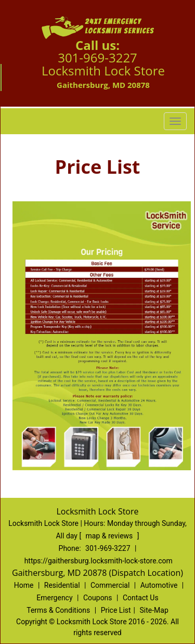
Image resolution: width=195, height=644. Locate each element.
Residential (62, 585)
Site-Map (154, 610)
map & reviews (110, 536)
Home (24, 585)
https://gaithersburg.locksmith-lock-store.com (99, 561)
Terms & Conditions (58, 610)
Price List (116, 610)
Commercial (110, 585)
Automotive (159, 585)
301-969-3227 (97, 57)
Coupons (98, 598)
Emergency (54, 598)
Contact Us (141, 598)
